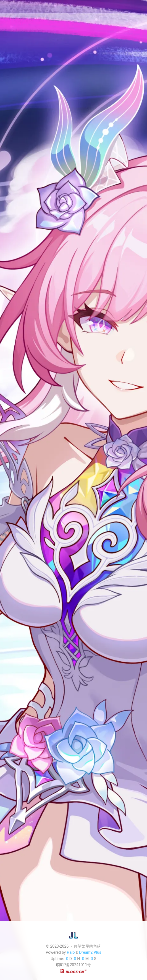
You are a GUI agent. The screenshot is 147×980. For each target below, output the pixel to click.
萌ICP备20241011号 (74, 965)
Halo (71, 953)
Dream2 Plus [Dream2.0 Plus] (90, 953)
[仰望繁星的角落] (73, 935)
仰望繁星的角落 (87, 946)
